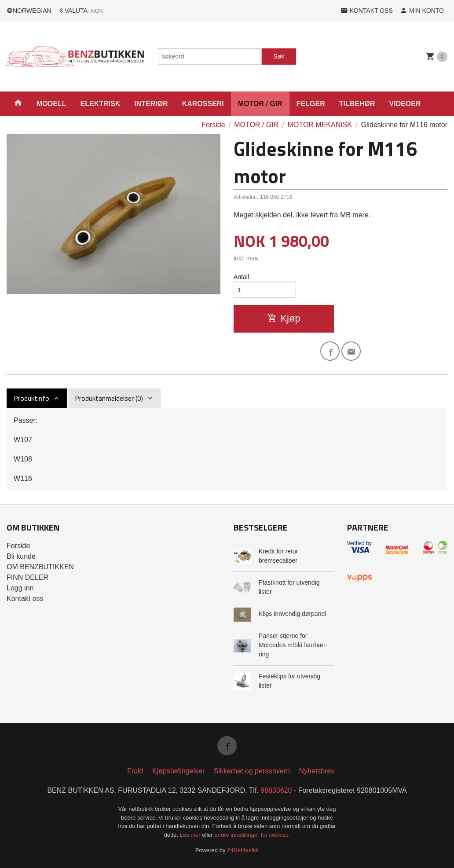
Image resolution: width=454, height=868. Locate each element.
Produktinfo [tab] (31, 398)
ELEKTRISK (101, 104)
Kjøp (284, 318)
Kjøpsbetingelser (178, 771)
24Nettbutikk (243, 850)
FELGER (311, 104)
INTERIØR (151, 104)
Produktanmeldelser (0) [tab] (109, 398)
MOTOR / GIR (260, 104)
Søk (279, 56)
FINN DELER (27, 577)
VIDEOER (405, 104)
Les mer (191, 835)
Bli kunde (21, 556)
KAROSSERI (203, 104)
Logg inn (20, 588)
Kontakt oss (25, 599)
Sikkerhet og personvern (252, 771)
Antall (241, 277)
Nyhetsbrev (317, 771)
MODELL (51, 104)
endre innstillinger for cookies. (252, 835)
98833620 (276, 790)
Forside (213, 125)
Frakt (135, 771)
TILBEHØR (357, 104)
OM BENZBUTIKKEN (40, 567)
